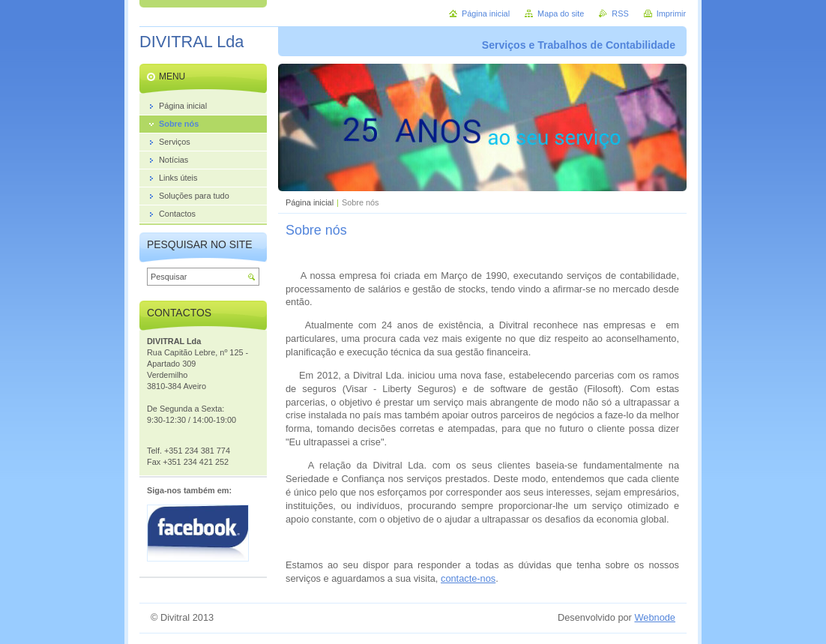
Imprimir (671, 13)
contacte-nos (468, 578)
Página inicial (310, 202)
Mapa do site (561, 13)
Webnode (655, 617)
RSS (620, 13)
